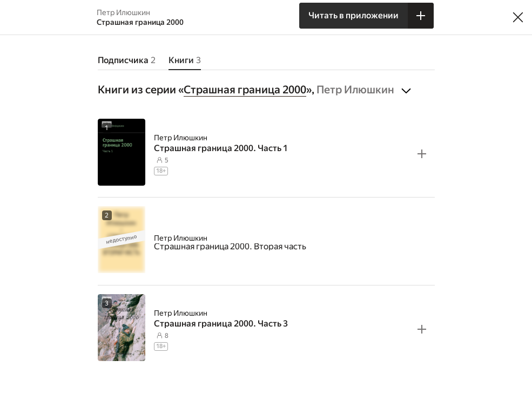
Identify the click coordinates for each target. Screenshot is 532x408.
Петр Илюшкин (181, 138)
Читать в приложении (353, 15)
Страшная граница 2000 (245, 90)
